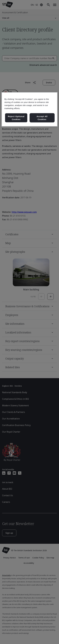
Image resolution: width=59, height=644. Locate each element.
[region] (29, 109)
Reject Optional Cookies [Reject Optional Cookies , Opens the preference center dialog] (16, 118)
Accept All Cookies (42, 118)
